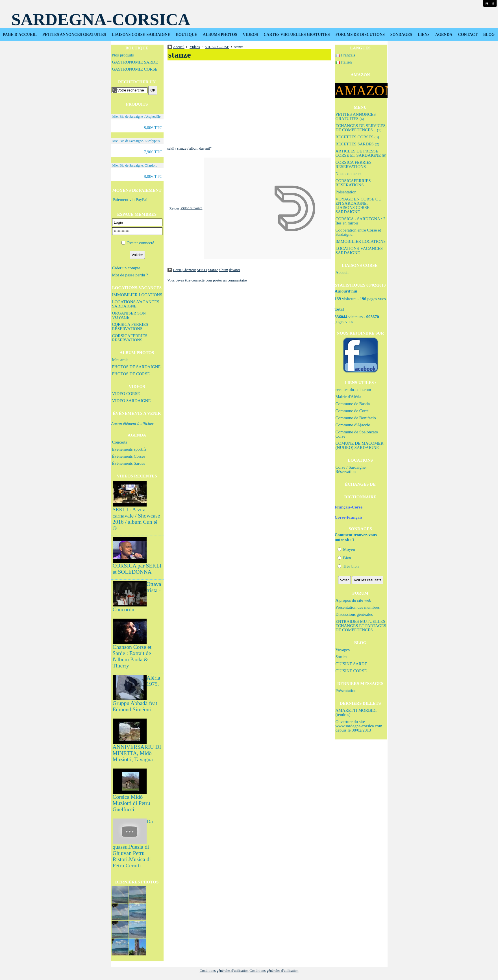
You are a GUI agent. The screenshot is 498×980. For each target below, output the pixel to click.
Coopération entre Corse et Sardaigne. (358, 232)
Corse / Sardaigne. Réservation (351, 469)
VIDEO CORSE (126, 394)
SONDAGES (401, 35)
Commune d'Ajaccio (353, 425)
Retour (174, 208)
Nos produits (123, 55)
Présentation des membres (358, 607)
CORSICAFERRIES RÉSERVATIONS (130, 338)
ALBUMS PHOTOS (220, 35)
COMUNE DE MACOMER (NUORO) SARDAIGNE (360, 445)
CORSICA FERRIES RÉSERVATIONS (130, 327)
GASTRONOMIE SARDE (135, 62)
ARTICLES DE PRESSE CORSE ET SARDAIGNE (361, 153)
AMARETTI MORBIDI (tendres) (356, 712)
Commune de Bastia (353, 404)
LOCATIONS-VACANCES (137, 288)
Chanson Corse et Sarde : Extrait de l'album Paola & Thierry (132, 656)
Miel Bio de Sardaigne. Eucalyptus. (137, 141)
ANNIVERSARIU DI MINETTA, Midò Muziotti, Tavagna (137, 753)
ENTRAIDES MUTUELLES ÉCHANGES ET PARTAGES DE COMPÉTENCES (361, 626)
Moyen (346, 549)
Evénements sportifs (129, 449)
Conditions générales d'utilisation (224, 971)
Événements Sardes (129, 463)
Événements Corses (129, 456)
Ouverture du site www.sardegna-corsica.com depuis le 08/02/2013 (359, 726)
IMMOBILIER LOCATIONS (137, 295)
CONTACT (468, 35)
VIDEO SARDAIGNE (131, 401)
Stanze (213, 270)
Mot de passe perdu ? (130, 275)
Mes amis (120, 360)
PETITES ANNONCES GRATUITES (74, 35)
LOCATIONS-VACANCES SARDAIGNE (136, 304)
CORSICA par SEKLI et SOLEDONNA (137, 569)
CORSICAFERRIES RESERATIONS (353, 183)
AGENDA (444, 35)
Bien (344, 558)
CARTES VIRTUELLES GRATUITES (297, 35)
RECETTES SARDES (357, 144)
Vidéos (195, 47)
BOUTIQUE (187, 35)
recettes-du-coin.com (353, 390)
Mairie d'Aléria (348, 397)
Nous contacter (348, 174)
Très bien (348, 566)
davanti (234, 270)
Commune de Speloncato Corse (357, 434)
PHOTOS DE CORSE (131, 374)
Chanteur (189, 270)
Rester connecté (141, 243)
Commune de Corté (352, 411)
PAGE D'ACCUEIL (20, 35)
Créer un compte (126, 268)
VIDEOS (251, 35)
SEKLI (202, 270)
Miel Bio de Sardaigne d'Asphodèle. (137, 117)
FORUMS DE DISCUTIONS (360, 35)
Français (346, 55)
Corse (177, 270)
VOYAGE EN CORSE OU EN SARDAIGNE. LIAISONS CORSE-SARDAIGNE (359, 205)
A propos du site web (354, 600)
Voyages (343, 650)
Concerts (120, 442)
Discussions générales (354, 614)
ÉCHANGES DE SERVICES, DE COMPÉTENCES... (361, 128)
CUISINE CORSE (351, 671)
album (224, 270)
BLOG (489, 35)
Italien (344, 62)
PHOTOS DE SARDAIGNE (136, 367)
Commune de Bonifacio (356, 418)
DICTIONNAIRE (360, 497)
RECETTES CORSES (357, 137)
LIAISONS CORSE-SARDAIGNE (141, 35)
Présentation (346, 192)
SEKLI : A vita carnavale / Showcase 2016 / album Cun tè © (136, 519)
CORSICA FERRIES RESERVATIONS (354, 164)
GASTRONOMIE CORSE (135, 69)
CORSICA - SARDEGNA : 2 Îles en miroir (361, 221)
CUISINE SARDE (351, 664)
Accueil (342, 272)
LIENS (424, 35)
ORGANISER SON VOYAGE (129, 315)
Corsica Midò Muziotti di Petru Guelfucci (131, 803)
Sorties (342, 657)
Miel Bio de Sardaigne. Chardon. (135, 165)
